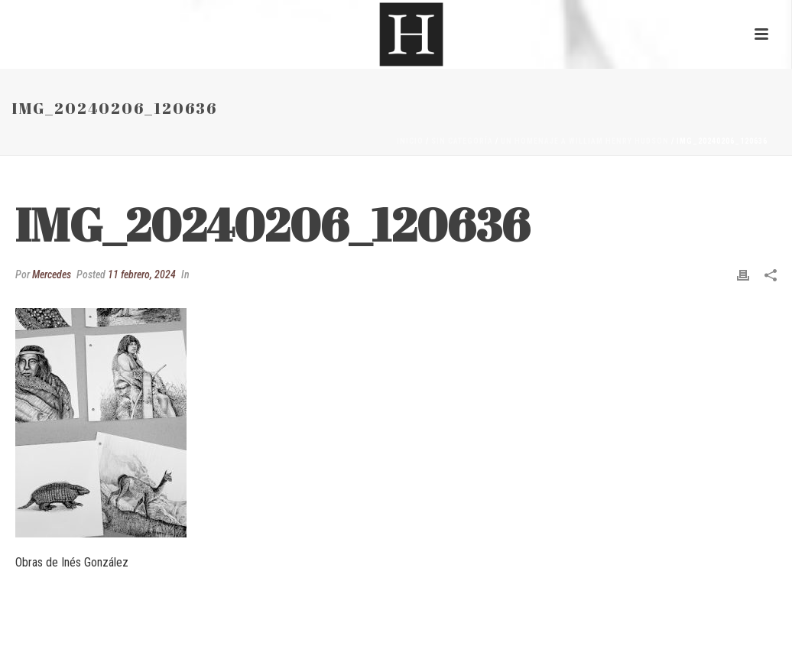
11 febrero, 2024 (142, 274)
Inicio (410, 141)
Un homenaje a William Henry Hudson (585, 141)
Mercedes (52, 274)
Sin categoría (462, 141)
